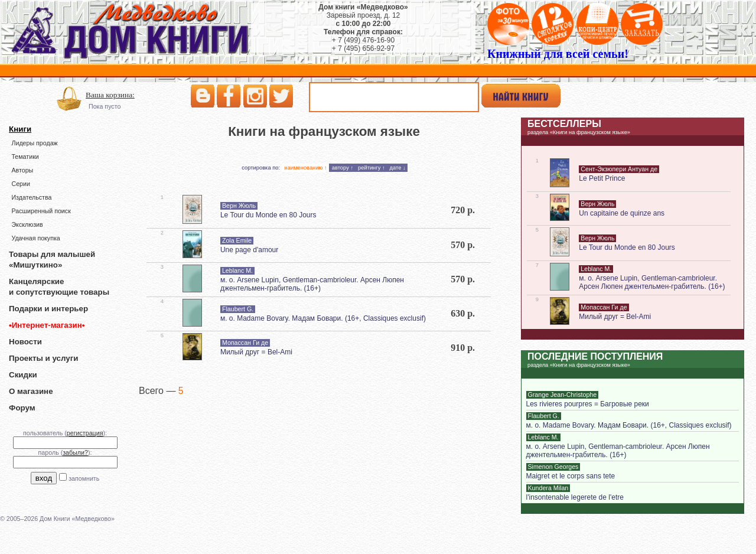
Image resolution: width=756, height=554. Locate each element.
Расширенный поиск (41, 211)
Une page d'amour (249, 250)
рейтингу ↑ (372, 168)
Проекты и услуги (43, 358)
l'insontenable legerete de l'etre (575, 497)
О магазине (31, 391)
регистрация (85, 433)
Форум (22, 408)
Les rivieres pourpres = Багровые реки (588, 404)
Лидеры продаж (34, 143)
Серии (20, 184)
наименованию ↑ (306, 168)
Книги (20, 129)
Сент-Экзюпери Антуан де (619, 169)
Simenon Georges (553, 467)
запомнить (84, 478)
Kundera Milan (548, 488)
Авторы (22, 170)
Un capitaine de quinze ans (622, 213)
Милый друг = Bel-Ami (256, 352)
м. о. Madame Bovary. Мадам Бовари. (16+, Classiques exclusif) (323, 318)
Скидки (23, 375)
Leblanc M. (237, 271)
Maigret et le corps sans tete (571, 476)
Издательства (31, 197)
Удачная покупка (35, 238)
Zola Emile (237, 240)
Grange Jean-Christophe (563, 395)
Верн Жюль (239, 206)
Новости (25, 342)
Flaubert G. (238, 309)
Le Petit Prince (602, 178)
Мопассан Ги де (245, 343)
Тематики (25, 157)
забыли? (75, 452)
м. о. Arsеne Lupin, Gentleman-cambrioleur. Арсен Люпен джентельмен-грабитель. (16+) (312, 284)
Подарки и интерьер (48, 309)
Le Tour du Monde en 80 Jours (268, 215)
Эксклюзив (27, 224)
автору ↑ (343, 168)
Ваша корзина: (110, 95)
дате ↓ (398, 168)
